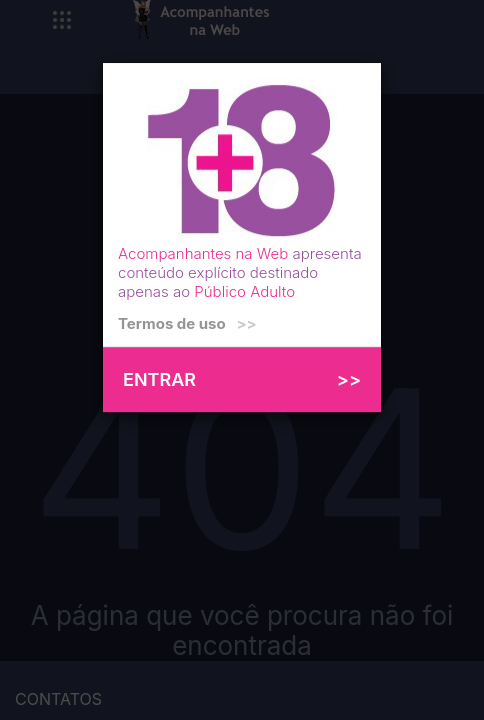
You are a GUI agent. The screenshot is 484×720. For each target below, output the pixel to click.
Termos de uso (187, 323)
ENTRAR (242, 379)
